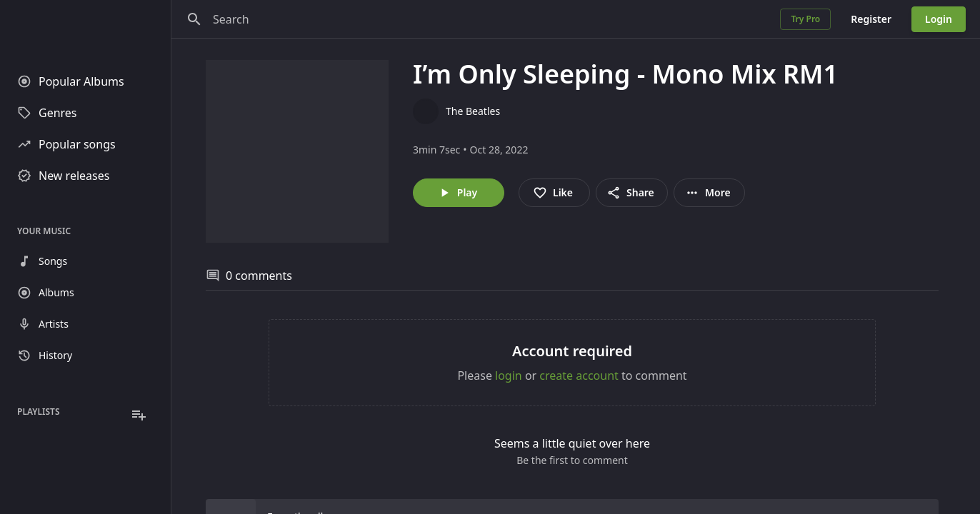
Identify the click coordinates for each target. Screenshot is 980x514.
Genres (47, 113)
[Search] (194, 19)
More (708, 193)
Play (457, 193)
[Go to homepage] (85, 29)
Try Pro (805, 19)
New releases (63, 176)
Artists (43, 324)
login (509, 376)
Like (553, 193)
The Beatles (473, 111)
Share (630, 193)
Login (939, 19)
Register (871, 19)
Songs (42, 261)
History (45, 356)
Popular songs (66, 144)
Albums (46, 293)
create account (579, 376)
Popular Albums (71, 81)
